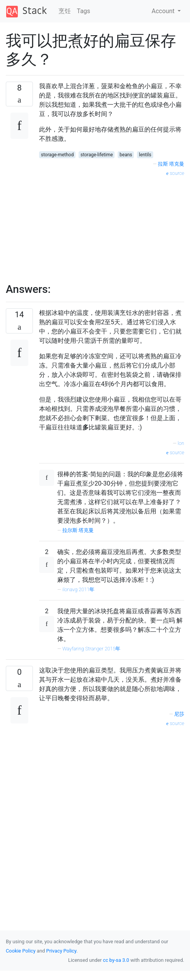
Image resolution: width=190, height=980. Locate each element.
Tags (84, 11)
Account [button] (164, 11)
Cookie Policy (21, 951)
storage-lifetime (97, 155)
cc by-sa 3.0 (116, 960)
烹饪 (65, 11)
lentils (145, 155)
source (175, 173)
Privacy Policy (61, 951)
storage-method (57, 155)
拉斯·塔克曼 (171, 164)
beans (126, 155)
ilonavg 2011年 (78, 589)
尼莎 (179, 714)
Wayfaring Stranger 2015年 (91, 649)
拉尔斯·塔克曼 (78, 530)
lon (181, 443)
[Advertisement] (92, 226)
